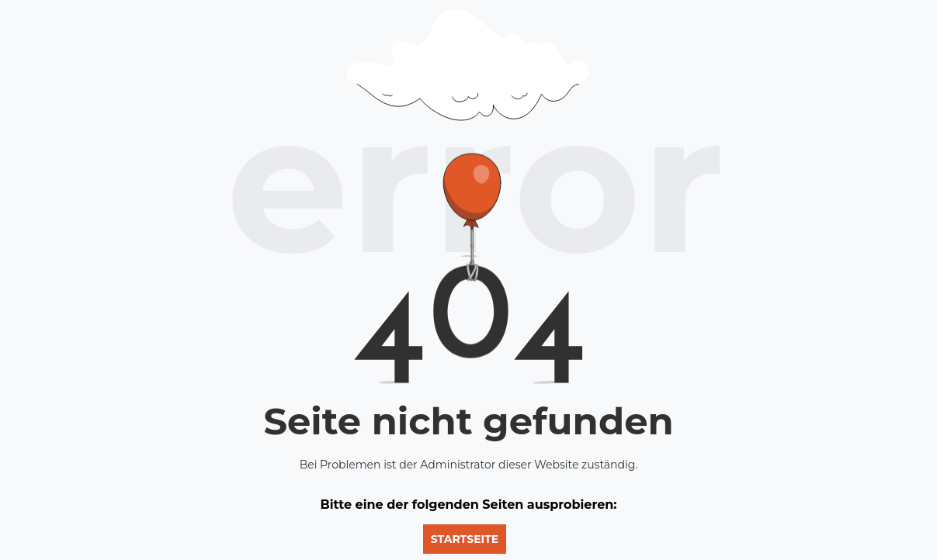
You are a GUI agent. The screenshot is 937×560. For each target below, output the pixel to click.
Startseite (465, 539)
